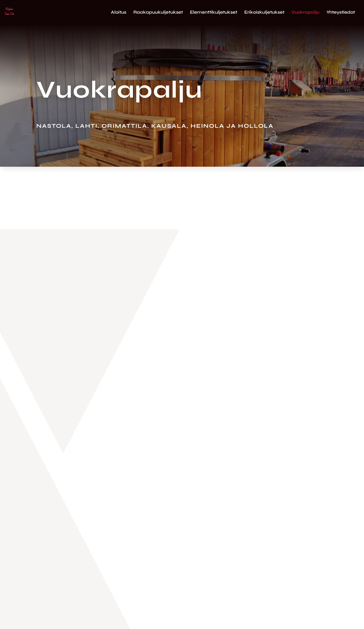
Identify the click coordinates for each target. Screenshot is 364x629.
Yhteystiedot (341, 13)
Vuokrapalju (305, 13)
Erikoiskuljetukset (264, 13)
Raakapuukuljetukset (158, 13)
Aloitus (119, 13)
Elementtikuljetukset (214, 13)
